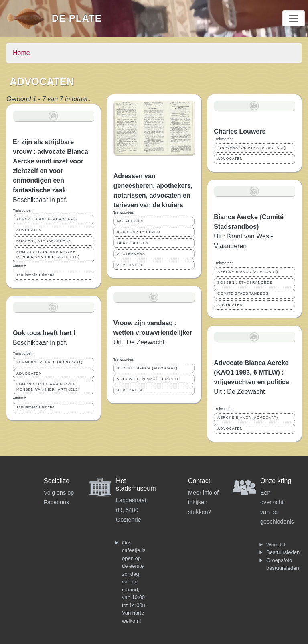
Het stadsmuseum (136, 485)
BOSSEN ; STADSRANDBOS (44, 241)
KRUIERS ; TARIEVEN (139, 232)
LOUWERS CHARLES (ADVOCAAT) (252, 148)
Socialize (57, 481)
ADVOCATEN (29, 230)
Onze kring (276, 481)
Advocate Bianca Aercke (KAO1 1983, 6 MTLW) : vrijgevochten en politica (251, 372)
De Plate (77, 18)
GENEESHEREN (133, 243)
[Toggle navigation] (294, 18)
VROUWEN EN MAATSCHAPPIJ (148, 379)
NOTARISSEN (131, 221)
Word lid (276, 545)
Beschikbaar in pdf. (40, 200)
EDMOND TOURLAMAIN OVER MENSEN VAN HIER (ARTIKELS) (48, 254)
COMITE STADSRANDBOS (243, 293)
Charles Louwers (240, 131)
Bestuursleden (283, 552)
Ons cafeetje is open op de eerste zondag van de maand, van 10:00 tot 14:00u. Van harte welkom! (134, 582)
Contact (199, 481)
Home (21, 53)
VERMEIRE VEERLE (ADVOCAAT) (50, 362)
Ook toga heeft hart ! (44, 333)
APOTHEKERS (131, 254)
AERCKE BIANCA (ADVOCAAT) (47, 219)
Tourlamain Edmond (35, 275)
